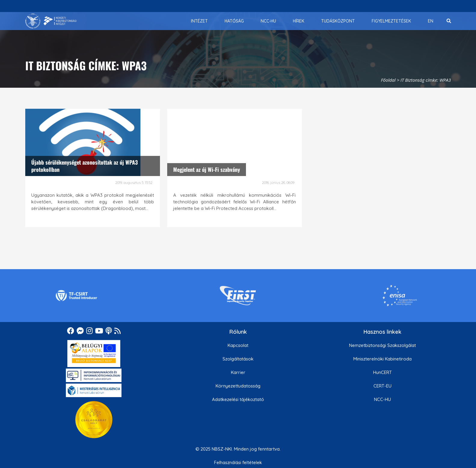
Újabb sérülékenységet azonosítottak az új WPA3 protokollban (84, 166)
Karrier (238, 372)
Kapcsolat (238, 345)
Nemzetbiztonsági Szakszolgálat (382, 345)
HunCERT (382, 372)
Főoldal (388, 80)
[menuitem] (199, 21)
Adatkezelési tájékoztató (238, 399)
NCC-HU (382, 399)
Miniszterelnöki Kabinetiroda (382, 359)
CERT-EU (382, 386)
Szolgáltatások (238, 359)
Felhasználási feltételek (238, 462)
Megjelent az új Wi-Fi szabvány (207, 169)
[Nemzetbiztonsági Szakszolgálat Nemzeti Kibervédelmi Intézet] (51, 21)
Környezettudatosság (238, 386)
